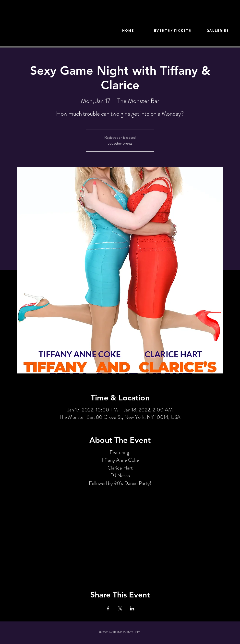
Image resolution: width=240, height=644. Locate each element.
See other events (120, 143)
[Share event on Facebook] (108, 608)
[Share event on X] (120, 608)
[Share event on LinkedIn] (132, 608)
